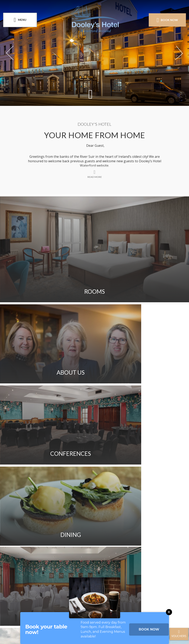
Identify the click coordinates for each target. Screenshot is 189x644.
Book (166, 20)
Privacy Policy (96, 540)
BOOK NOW (149, 629)
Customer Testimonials (83, 528)
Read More (94, 469)
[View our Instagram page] (90, 573)
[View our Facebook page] (80, 573)
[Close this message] (169, 612)
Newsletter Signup (55, 540)
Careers (43, 528)
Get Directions (105, 505)
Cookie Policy (131, 540)
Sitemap (43, 516)
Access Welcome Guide (118, 516)
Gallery (75, 505)
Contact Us (47, 505)
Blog (119, 528)
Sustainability (73, 516)
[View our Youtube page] (100, 573)
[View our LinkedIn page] (109, 573)
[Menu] (21, 20)
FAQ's (133, 505)
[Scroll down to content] (90, 94)
